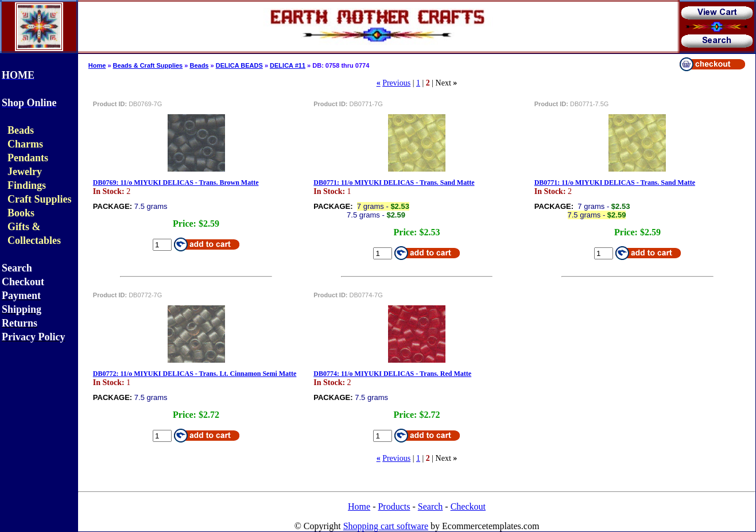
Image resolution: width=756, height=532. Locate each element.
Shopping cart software (386, 526)
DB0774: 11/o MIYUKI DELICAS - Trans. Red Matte (392, 374)
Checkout (468, 506)
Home (97, 65)
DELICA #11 (288, 65)
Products (394, 506)
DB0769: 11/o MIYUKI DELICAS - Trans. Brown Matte (176, 182)
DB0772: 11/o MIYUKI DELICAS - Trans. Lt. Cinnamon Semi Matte (195, 374)
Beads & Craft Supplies (148, 65)
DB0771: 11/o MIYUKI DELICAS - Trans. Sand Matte (394, 182)
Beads (199, 65)
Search (431, 506)
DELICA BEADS (239, 65)
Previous (396, 83)
